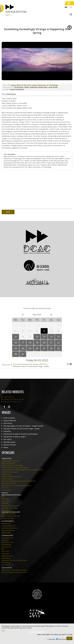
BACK (8, 212)
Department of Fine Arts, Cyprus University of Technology (35, 85)
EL (71, 7)
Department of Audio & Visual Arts (14, 399)
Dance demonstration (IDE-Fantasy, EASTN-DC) (30, 364)
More (3, 631)
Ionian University (8, 397)
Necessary (52, 639)
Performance (62, 639)
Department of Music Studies (12, 402)
